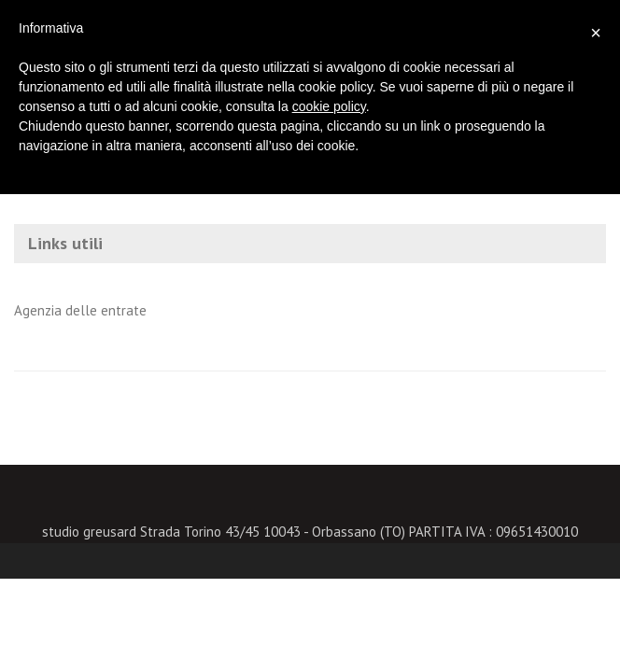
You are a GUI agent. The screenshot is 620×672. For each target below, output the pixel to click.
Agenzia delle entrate (80, 310)
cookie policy (329, 106)
